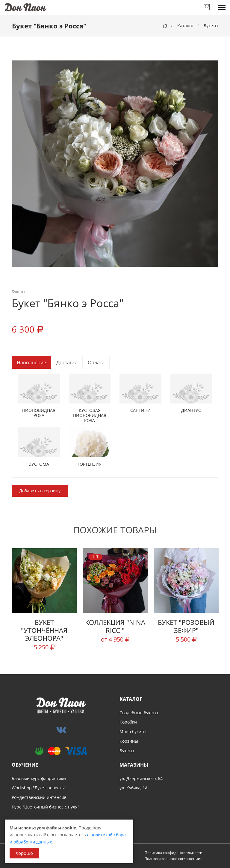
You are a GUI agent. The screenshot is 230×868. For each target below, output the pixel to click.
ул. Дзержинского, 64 (141, 778)
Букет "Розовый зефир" (186, 626)
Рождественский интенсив (39, 797)
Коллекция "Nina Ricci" (115, 626)
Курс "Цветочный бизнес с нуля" (46, 807)
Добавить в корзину (40, 491)
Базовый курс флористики (39, 778)
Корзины (129, 741)
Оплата (96, 363)
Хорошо (24, 853)
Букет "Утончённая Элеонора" (44, 630)
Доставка (67, 363)
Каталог (185, 26)
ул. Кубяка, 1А (134, 788)
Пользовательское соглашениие (173, 859)
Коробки (128, 722)
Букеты (211, 26)
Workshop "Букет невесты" (39, 788)
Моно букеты (133, 731)
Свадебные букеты (139, 713)
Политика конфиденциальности (174, 853)
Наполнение (31, 363)
